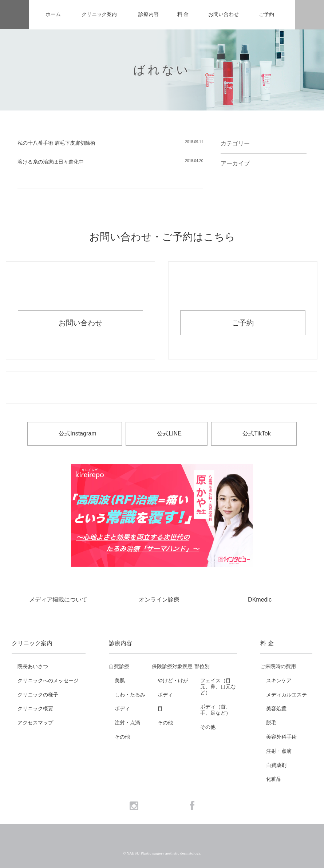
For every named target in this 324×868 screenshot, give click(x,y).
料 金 (183, 14)
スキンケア (279, 680)
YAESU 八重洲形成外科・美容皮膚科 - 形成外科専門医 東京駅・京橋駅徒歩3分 (15, 15)
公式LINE (169, 433)
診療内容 (149, 14)
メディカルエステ (287, 695)
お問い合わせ (223, 14)
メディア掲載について (58, 600)
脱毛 (271, 723)
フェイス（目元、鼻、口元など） (218, 687)
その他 (122, 737)
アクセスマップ (35, 723)
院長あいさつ (33, 666)
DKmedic (260, 600)
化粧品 (274, 779)
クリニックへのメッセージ (48, 680)
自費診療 (119, 666)
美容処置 (276, 708)
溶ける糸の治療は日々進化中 (51, 162)
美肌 (120, 680)
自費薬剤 (276, 765)
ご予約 (266, 14)
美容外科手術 (281, 737)
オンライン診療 (159, 600)
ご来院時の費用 (278, 666)
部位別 (202, 666)
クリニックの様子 (38, 695)
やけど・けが (173, 680)
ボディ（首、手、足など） (216, 710)
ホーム (53, 14)
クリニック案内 (99, 14)
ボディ (122, 708)
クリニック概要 (35, 708)
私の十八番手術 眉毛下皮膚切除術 (56, 143)
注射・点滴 (127, 723)
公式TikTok (257, 433)
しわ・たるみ (130, 695)
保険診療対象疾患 (172, 666)
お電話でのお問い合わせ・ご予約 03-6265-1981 (161, 388)
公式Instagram (77, 433)
